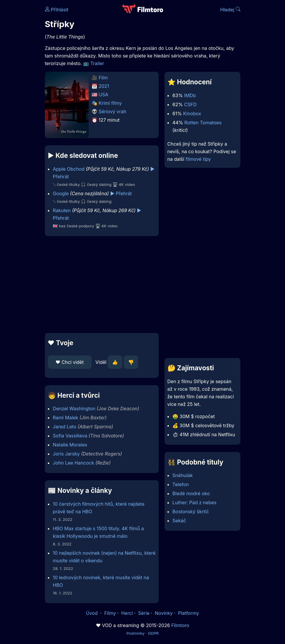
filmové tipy (198, 159)
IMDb (190, 95)
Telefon (181, 484)
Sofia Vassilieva (70, 436)
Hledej (230, 10)
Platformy (188, 613)
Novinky (164, 613)
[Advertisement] (100, 285)
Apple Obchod (69, 169)
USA (103, 95)
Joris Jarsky (66, 454)
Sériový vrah (112, 111)
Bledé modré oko (191, 493)
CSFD (190, 104)
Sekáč (179, 521)
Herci (127, 613)
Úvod (92, 613)
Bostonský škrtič (191, 512)
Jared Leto (65, 427)
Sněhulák (183, 475)
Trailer (97, 63)
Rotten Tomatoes (203, 123)
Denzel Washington (74, 409)
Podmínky (135, 633)
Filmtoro (180, 625)
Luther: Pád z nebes (194, 502)
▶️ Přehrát (121, 193)
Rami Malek (65, 418)
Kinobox (192, 114)
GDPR (153, 633)
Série (144, 613)
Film (103, 78)
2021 (104, 86)
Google (61, 193)
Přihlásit (57, 10)
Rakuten (62, 210)
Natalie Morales (70, 445)
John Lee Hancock (73, 463)
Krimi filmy (110, 103)
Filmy (110, 613)
